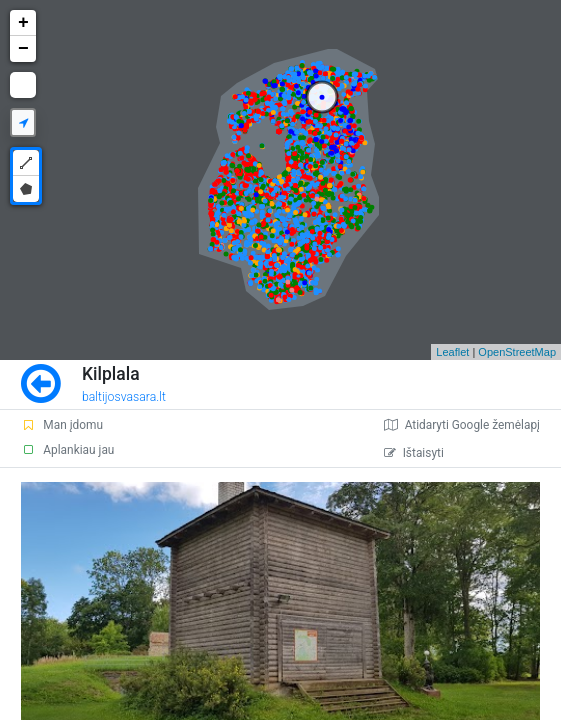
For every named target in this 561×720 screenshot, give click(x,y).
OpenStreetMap (517, 352)
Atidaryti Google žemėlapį (462, 425)
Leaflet (452, 352)
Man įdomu (62, 425)
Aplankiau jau (67, 450)
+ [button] (23, 23)
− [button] (23, 49)
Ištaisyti (414, 453)
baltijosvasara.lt (124, 397)
